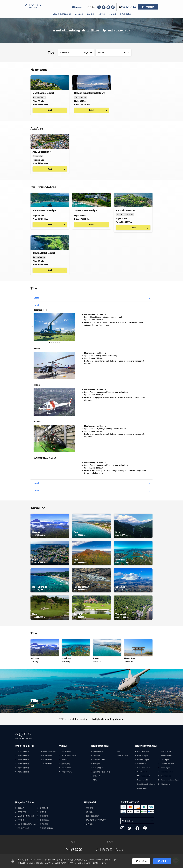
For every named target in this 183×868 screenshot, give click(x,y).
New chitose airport (144, 768)
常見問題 (21, 820)
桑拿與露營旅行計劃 (69, 756)
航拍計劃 (43, 812)
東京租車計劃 (66, 768)
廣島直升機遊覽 (47, 756)
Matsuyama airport (144, 776)
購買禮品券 (44, 808)
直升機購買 (44, 816)
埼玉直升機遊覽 (23, 760)
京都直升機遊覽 (23, 772)
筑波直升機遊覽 (47, 760)
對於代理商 (44, 824)
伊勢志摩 (97, 764)
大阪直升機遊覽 (23, 764)
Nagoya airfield (142, 780)
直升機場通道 (125, 14)
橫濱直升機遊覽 (23, 756)
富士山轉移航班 (99, 760)
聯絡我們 (21, 808)
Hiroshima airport (143, 760)
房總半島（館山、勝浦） (102, 772)
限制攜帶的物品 (23, 828)
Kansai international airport (146, 784)
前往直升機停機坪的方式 (27, 824)
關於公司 (89, 808)
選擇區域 (97, 756)
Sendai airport (142, 772)
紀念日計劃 (66, 764)
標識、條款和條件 (93, 816)
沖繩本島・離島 (122, 756)
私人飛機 (91, 14)
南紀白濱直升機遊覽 (48, 751)
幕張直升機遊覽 (23, 768)
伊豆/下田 (97, 776)
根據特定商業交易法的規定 (96, 820)
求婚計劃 (65, 760)
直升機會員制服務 (46, 828)
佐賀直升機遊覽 (47, 764)
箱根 (95, 780)
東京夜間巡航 (66, 751)
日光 (118, 751)
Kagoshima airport (143, 751)
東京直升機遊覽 (23, 751)
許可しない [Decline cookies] (141, 861)
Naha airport (141, 764)
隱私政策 (89, 812)
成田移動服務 (98, 768)
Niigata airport (142, 788)
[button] (49, 342)
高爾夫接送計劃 (67, 772)
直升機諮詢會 (45, 820)
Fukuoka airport (143, 756)
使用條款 (89, 824)
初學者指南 (22, 812)
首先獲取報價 (98, 751)
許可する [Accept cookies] (162, 861)
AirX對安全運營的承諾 (26, 816)
